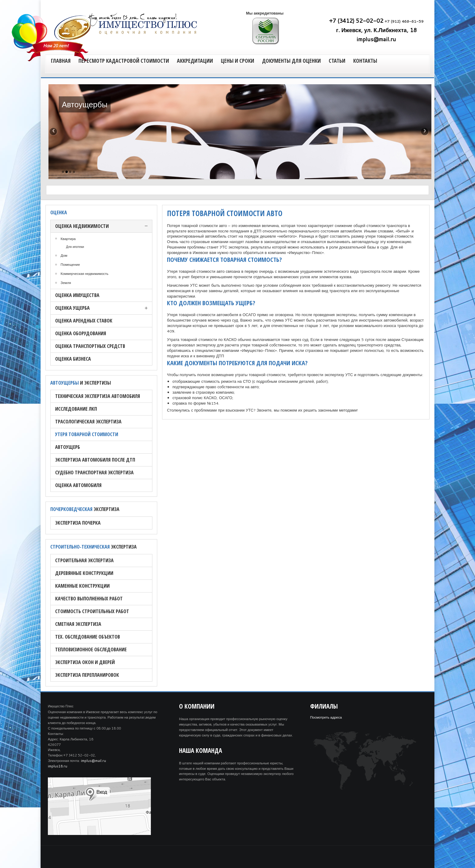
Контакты (365, 61)
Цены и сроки (237, 61)
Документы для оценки (291, 61)
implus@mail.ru (376, 39)
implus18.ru (58, 766)
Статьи (337, 61)
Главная (61, 61)
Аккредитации (195, 61)
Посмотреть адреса (326, 717)
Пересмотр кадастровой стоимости (124, 61)
